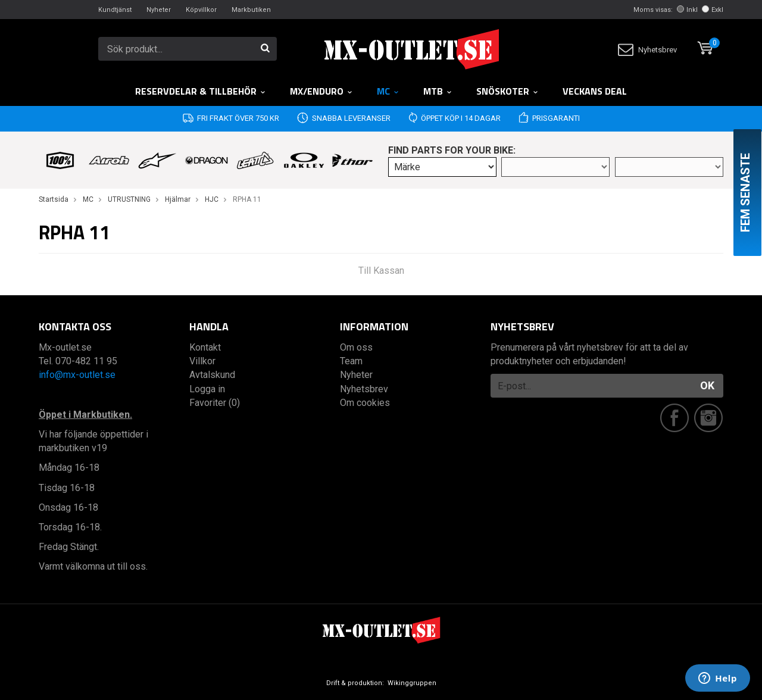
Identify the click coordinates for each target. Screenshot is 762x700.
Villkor (202, 361)
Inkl (687, 10)
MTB (438, 91)
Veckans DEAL (595, 91)
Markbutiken (251, 10)
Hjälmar (178, 199)
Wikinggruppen (412, 683)
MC (388, 91)
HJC (212, 199)
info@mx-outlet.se (77, 375)
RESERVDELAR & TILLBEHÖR (201, 91)
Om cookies (365, 403)
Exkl (713, 10)
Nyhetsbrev (647, 50)
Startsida (54, 199)
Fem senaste (745, 193)
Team (351, 361)
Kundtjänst (115, 10)
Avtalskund (212, 375)
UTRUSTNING (129, 199)
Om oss (356, 347)
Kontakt (205, 347)
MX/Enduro (321, 91)
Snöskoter (508, 91)
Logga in (207, 389)
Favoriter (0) (215, 403)
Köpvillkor (201, 10)
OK (707, 385)
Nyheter (159, 10)
